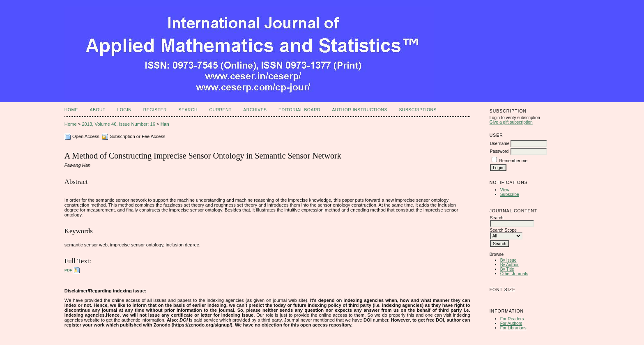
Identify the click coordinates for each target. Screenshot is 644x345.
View (505, 190)
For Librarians (513, 328)
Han (165, 124)
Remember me (514, 161)
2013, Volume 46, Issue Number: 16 (118, 124)
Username (500, 144)
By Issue (508, 260)
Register (155, 110)
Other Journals (514, 274)
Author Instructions (360, 110)
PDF (68, 270)
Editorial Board (299, 110)
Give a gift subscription (511, 122)
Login (124, 110)
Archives (255, 110)
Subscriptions (418, 110)
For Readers (512, 319)
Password (499, 151)
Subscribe (510, 194)
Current (220, 110)
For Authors (511, 323)
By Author (509, 265)
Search (188, 110)
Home (71, 110)
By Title (507, 269)
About (98, 110)
